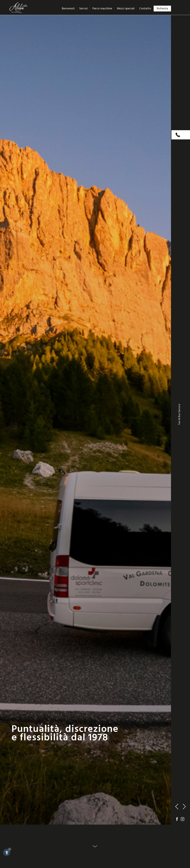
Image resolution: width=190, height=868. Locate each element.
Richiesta (162, 9)
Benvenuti (68, 9)
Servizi (83, 9)
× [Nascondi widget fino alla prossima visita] (10, 849)
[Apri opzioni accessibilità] (7, 852)
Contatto (145, 9)
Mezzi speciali (126, 9)
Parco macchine (102, 9)
